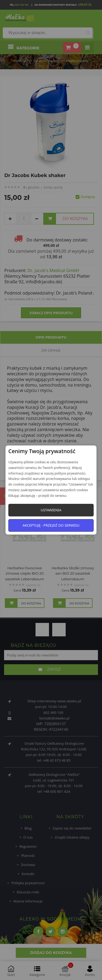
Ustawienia (51, 510)
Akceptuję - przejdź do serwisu (51, 525)
